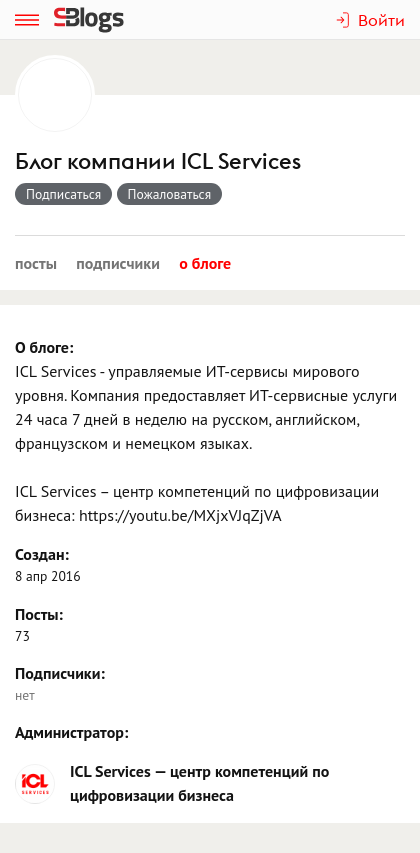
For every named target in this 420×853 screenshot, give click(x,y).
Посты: (39, 614)
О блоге (205, 263)
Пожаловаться (170, 194)
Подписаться (63, 194)
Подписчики (118, 263)
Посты (36, 263)
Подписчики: (60, 673)
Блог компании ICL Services (158, 161)
